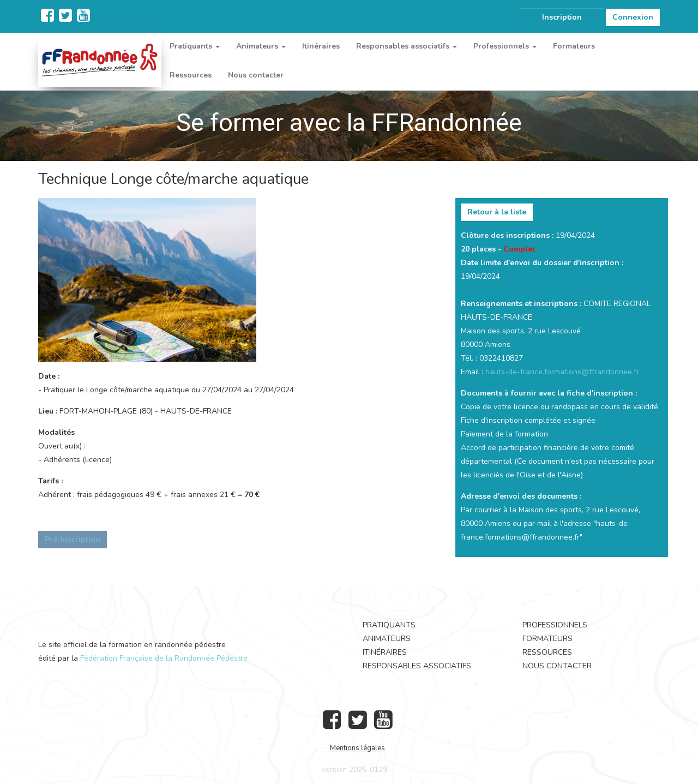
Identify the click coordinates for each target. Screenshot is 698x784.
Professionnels (555, 625)
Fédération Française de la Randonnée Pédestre (164, 658)
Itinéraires (321, 46)
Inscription (562, 17)
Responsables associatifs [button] (407, 46)
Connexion (633, 17)
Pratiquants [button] (195, 46)
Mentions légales (357, 748)
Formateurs (574, 46)
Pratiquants (389, 625)
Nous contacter (256, 75)
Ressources (191, 75)
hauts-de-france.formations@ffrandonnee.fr (562, 372)
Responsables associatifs (417, 666)
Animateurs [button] (261, 46)
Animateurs (387, 639)
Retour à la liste (497, 212)
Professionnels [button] (505, 46)
